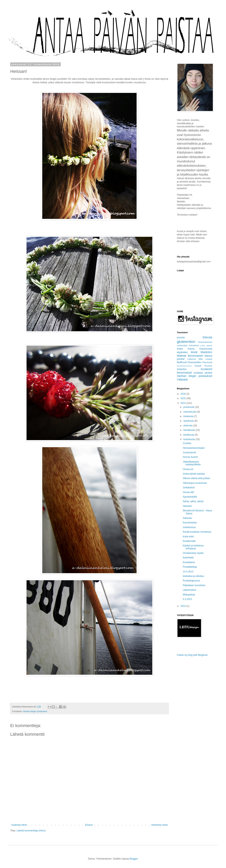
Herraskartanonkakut (194, 448)
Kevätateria (189, 562)
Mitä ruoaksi (205, 359)
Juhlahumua (189, 527)
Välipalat (182, 379)
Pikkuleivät (207, 362)
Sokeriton (182, 369)
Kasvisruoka (206, 349)
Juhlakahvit (189, 488)
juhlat (203, 346)
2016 (184, 394)
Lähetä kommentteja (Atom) (31, 831)
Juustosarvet (189, 453)
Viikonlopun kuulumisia (195, 483)
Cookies (187, 443)
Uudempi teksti (19, 825)
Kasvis (191, 349)
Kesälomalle (189, 541)
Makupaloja (189, 595)
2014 (184, 403)
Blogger (134, 859)
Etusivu (89, 825)
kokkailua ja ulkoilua (193, 576)
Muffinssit (182, 362)
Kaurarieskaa (190, 523)
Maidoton (206, 352)
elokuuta (188, 426)
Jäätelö (209, 346)
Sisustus (208, 366)
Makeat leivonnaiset (190, 356)
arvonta (181, 338)
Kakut (180, 349)
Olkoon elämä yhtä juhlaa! (196, 478)
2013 (184, 606)
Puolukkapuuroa (191, 581)
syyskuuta (189, 421)
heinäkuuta (189, 430)
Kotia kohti (188, 537)
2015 (184, 398)
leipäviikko (182, 352)
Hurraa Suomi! (190, 457)
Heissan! (187, 506)
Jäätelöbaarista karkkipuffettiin (192, 463)
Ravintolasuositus (184, 366)
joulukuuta (189, 407)
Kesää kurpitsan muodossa (197, 532)
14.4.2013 (188, 572)
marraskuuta (190, 412)
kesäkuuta (189, 435)
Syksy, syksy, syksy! (193, 501)
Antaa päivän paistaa (194, 474)
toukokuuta (189, 439)
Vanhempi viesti (159, 825)
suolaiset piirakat (203, 373)
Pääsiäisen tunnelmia (194, 585)
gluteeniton (186, 342)
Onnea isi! (188, 469)
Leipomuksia (189, 590)
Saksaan (187, 518)
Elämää (207, 337)
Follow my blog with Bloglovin (192, 655)
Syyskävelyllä (190, 497)
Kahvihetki (188, 558)
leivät (194, 352)
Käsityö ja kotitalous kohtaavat (193, 547)
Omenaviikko (194, 362)
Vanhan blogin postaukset (35, 711)
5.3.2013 (187, 599)
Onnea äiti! (188, 492)
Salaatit (198, 366)
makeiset (192, 359)
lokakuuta (189, 416)
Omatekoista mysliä (193, 553)
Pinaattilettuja (190, 567)
